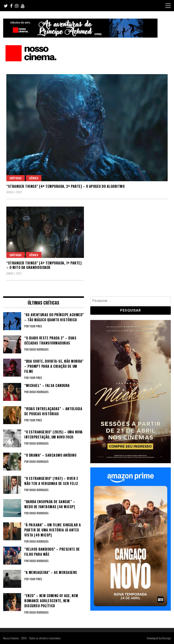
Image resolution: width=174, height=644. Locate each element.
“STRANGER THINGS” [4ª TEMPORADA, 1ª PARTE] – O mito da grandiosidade (44, 265)
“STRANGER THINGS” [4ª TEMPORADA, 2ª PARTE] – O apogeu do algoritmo (65, 186)
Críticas (16, 178)
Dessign (166, 638)
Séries (34, 178)
